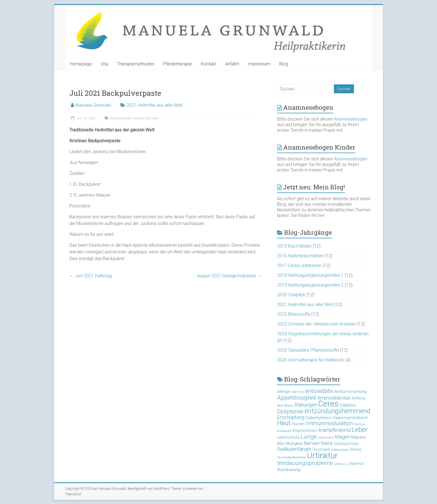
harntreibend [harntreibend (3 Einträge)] (356, 418)
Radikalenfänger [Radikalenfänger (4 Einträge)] (294, 449)
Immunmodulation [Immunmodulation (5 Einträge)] (330, 423)
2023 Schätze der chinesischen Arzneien (316, 324)
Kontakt (209, 64)
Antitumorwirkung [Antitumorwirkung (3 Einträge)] (350, 392)
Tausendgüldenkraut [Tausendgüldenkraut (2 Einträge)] (292, 457)
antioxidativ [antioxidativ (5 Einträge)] (319, 391)
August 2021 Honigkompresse (229, 276)
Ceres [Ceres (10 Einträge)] (328, 404)
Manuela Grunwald (93, 105)
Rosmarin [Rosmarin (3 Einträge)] (321, 449)
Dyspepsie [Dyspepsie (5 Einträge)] (290, 411)
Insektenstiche (121, 118)
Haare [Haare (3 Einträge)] (338, 418)
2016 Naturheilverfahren (300, 256)
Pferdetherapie (178, 64)
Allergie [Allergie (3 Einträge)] (284, 392)
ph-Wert (152, 118)
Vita (104, 64)
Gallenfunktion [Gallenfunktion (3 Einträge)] (318, 418)
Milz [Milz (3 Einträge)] (281, 444)
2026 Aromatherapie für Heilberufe (311, 360)
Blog (284, 64)
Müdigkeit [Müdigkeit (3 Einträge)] (294, 444)
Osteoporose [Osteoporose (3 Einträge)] (346, 444)
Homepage (81, 64)
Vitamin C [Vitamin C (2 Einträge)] (341, 464)
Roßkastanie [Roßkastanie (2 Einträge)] (340, 450)
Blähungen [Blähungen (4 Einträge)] (306, 405)
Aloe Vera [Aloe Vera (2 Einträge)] (298, 392)
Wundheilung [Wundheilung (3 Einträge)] (289, 470)
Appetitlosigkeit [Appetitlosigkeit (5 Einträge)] (297, 398)
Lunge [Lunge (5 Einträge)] (309, 437)
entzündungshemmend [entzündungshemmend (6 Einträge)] (338, 411)
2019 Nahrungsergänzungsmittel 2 (310, 285)
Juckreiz (139, 118)
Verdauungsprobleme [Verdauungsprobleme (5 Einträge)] (305, 463)
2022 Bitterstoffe (294, 314)
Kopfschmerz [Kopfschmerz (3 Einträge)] (305, 430)
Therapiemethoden (136, 64)
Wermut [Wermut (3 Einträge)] (357, 464)
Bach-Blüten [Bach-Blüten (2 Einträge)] (285, 406)
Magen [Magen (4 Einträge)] (343, 437)
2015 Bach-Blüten (294, 246)
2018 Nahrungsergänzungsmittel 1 (310, 275)
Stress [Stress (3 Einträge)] (356, 449)
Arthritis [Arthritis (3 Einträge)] (359, 398)
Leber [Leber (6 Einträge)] (360, 430)
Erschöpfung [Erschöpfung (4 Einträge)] (291, 417)
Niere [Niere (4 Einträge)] (327, 443)
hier (321, 215)
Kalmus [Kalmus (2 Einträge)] (360, 424)
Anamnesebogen (351, 119)
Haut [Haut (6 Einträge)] (284, 423)
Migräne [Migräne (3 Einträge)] (358, 437)
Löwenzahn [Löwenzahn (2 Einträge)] (326, 438)
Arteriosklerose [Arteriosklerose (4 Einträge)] (334, 398)
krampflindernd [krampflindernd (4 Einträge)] (335, 430)
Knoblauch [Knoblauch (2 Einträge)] (284, 431)
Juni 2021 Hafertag (91, 276)
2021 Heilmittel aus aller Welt (155, 105)
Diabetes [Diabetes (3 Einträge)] (348, 405)
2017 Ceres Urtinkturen (299, 266)
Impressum (259, 64)
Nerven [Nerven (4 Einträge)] (312, 443)
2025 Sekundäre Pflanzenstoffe (308, 350)
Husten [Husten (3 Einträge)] (298, 424)
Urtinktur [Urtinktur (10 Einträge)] (322, 456)
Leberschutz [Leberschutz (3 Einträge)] (288, 437)
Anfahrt (232, 64)
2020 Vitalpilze (291, 295)
